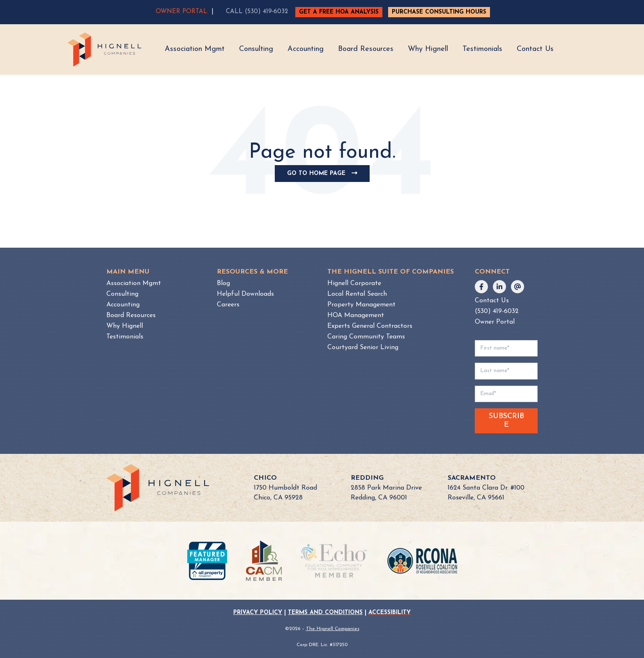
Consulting (256, 49)
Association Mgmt (195, 49)
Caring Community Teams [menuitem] (366, 337)
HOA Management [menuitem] (356, 315)
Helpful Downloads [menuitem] (245, 294)
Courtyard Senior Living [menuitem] (363, 347)
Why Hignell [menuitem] (125, 326)
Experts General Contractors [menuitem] (370, 326)
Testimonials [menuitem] (125, 337)
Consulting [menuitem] (122, 294)
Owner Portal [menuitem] (495, 322)
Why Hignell (428, 49)
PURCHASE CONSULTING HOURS (439, 12)
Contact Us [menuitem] (492, 301)
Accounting (306, 49)
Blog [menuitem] (223, 283)
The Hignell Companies (333, 629)
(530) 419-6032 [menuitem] (497, 311)
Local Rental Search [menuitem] (357, 294)
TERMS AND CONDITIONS (325, 613)
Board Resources (366, 49)
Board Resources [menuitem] (131, 315)
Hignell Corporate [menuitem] (354, 283)
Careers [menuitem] (228, 305)
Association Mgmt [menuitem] (134, 283)
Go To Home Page (325, 176)
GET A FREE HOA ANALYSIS (339, 12)
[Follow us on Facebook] (481, 287)
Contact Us (535, 49)
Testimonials (482, 49)
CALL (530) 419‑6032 (257, 12)
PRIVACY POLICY (258, 613)
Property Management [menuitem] (361, 305)
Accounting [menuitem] (123, 305)
